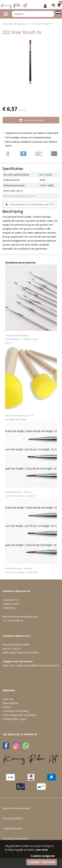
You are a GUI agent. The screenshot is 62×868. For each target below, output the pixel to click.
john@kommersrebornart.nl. (43, 665)
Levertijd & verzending (16, 711)
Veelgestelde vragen (15, 719)
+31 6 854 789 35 (13, 620)
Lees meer (42, 850)
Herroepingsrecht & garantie (19, 715)
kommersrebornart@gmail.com (20, 616)
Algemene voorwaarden (16, 808)
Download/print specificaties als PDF (29, 205)
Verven (31, 196)
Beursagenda (10, 703)
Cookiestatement (12, 828)
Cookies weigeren (43, 856)
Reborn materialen (14, 196)
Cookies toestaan (42, 862)
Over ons (8, 699)
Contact (7, 707)
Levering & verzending (15, 838)
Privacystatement (13, 818)
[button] (58, 14)
